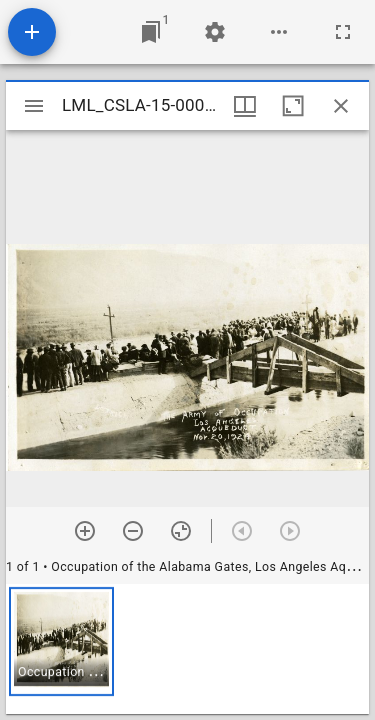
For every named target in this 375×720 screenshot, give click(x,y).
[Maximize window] (293, 106)
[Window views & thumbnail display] (245, 106)
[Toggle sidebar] (34, 106)
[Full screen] (343, 32)
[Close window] (341, 106)
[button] (61, 641)
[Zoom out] (133, 531)
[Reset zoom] (181, 531)
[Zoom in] (85, 531)
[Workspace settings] (215, 32)
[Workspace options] (279, 32)
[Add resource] (32, 32)
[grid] (187, 649)
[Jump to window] (151, 32)
